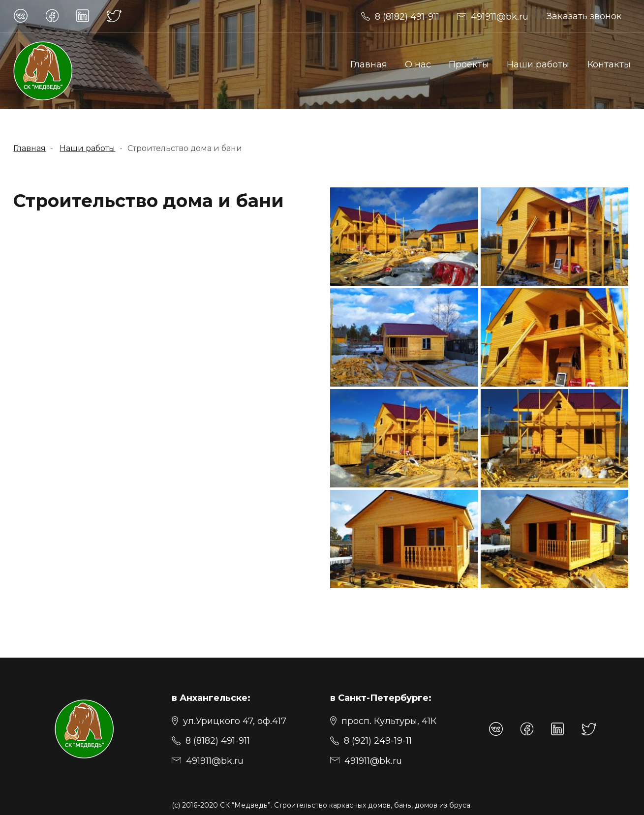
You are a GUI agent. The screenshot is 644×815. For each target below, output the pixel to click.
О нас (418, 64)
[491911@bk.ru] (400, 16)
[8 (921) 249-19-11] (371, 740)
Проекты (469, 64)
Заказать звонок (584, 16)
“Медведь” (251, 805)
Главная (369, 64)
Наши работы (538, 64)
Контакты (609, 64)
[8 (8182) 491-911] (211, 740)
